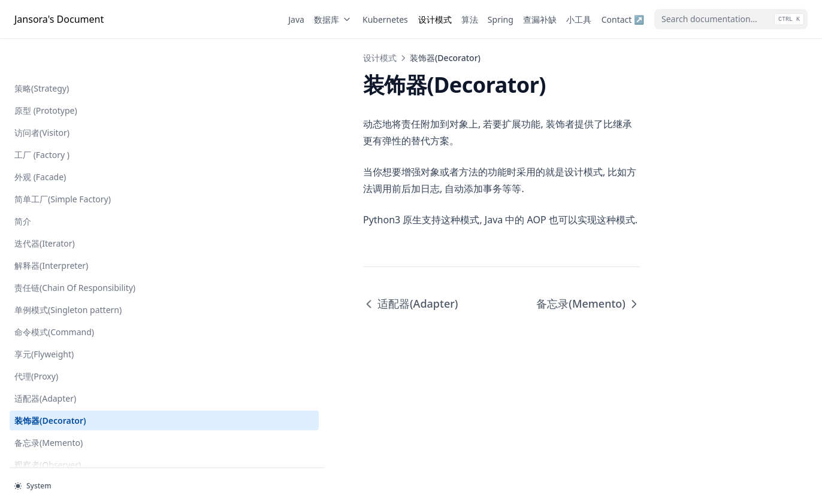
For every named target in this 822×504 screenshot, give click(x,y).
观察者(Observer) (48, 426)
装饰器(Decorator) (50, 382)
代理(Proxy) (36, 338)
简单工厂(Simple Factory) (63, 148)
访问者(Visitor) (42, 82)
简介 (23, 170)
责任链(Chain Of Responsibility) (45, 243)
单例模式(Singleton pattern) (68, 271)
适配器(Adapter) (45, 360)
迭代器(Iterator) (45, 192)
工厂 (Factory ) (42, 104)
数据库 (333, 19)
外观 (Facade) (40, 126)
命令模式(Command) (54, 294)
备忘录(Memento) (49, 404)
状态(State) (35, 449)
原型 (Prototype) (46, 60)
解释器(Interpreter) (51, 215)
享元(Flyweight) (44, 316)
